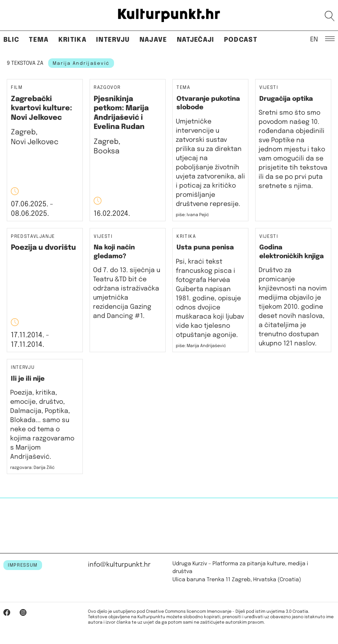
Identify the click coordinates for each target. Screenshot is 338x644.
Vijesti (269, 88)
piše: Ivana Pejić (192, 215)
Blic (11, 40)
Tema (39, 40)
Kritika (72, 40)
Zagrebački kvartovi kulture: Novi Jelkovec (41, 108)
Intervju (113, 40)
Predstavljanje (33, 237)
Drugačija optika (286, 99)
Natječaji (196, 40)
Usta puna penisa (205, 248)
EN (314, 39)
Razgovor (107, 88)
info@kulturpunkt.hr (119, 565)
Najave (153, 40)
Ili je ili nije (28, 379)
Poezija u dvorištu (43, 248)
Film (17, 88)
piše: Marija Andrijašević (201, 346)
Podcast (241, 40)
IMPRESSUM (23, 565)
